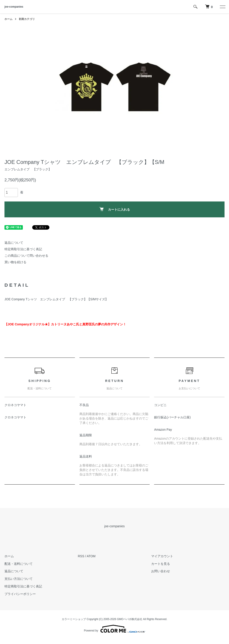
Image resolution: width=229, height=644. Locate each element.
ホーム (8, 19)
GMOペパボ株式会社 (130, 619)
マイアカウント (162, 556)
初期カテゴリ (27, 19)
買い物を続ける (15, 262)
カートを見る (161, 564)
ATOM (91, 556)
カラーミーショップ (74, 619)
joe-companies (14, 7)
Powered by (114, 629)
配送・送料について (19, 564)
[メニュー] (222, 7)
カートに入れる (115, 209)
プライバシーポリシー (20, 594)
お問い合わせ (161, 571)
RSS (81, 556)
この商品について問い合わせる (26, 256)
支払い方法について (19, 579)
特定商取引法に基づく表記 (23, 249)
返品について (14, 243)
